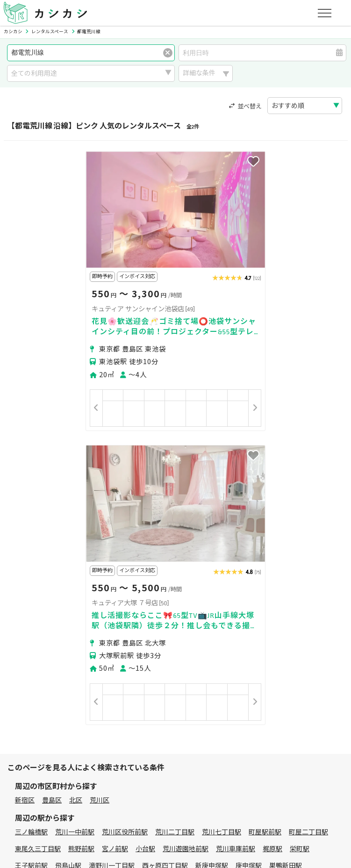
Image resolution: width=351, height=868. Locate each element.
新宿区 (25, 497)
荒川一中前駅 (75, 529)
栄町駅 (300, 546)
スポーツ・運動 (260, 645)
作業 (158, 656)
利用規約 (104, 788)
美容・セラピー (316, 645)
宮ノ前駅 (115, 546)
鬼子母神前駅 (208, 579)
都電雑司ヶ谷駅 (158, 579)
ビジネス (114, 645)
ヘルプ (261, 788)
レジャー (127, 656)
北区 (76, 497)
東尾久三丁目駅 (38, 546)
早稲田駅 (322, 579)
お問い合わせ (301, 788)
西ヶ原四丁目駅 (165, 563)
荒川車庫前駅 (236, 546)
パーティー (31, 645)
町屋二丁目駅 (308, 529)
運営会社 (191, 788)
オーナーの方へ (159, 744)
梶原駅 (272, 546)
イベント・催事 (38, 656)
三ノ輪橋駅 (31, 529)
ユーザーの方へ (133, 700)
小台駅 (145, 546)
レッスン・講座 (161, 645)
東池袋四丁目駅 (105, 579)
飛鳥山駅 (68, 563)
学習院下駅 (252, 579)
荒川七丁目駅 (222, 529)
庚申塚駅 (249, 563)
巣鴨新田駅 (286, 563)
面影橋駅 (289, 579)
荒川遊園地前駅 (186, 546)
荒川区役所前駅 (125, 529)
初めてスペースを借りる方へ (57, 700)
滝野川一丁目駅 (112, 563)
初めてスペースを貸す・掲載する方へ (70, 744)
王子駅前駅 (31, 563)
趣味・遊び (210, 645)
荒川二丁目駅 (175, 529)
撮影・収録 (74, 645)
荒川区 (100, 497)
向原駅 (65, 579)
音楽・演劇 (88, 656)
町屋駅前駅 (265, 529)
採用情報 (227, 788)
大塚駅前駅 (31, 579)
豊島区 (52, 497)
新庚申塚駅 (212, 563)
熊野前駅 (81, 546)
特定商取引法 (147, 788)
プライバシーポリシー (48, 788)
